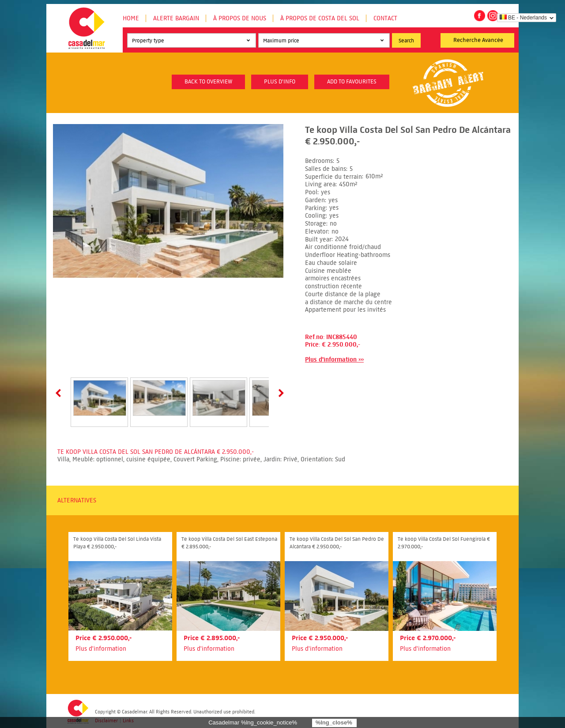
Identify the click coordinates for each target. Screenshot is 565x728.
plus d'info (280, 82)
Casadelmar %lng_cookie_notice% (253, 722)
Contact (385, 18)
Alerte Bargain (176, 18)
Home (131, 18)
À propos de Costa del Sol (320, 18)
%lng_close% (334, 722)
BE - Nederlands (523, 18)
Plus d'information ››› (334, 360)
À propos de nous (240, 18)
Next (279, 393)
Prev (60, 393)
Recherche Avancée (478, 40)
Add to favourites (352, 82)
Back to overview (208, 82)
